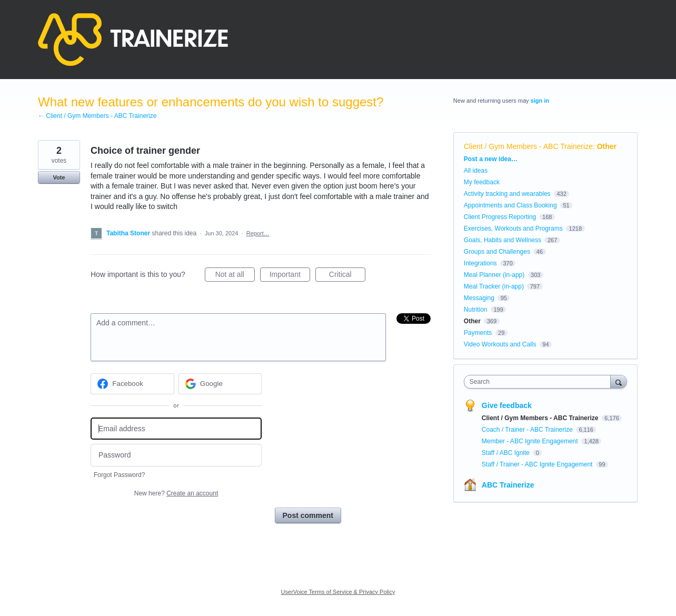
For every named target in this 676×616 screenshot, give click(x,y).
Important (290, 276)
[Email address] (176, 429)
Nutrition (476, 310)
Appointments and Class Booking (510, 205)
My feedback (482, 182)
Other (607, 146)
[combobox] (540, 382)
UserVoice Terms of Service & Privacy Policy (338, 592)
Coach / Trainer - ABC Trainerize (528, 430)
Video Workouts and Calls (500, 344)
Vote (59, 177)
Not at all (235, 276)
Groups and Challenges (497, 252)
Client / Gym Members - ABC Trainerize (528, 146)
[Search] (619, 381)
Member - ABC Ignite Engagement (531, 441)
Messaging (479, 298)
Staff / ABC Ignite (507, 453)
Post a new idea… (491, 159)
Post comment (308, 515)
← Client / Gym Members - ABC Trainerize (97, 116)
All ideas (476, 171)
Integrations (480, 263)
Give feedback (507, 405)
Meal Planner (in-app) (494, 275)
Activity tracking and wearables (507, 194)
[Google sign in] (220, 384)
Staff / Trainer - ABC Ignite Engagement (538, 464)
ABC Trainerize (508, 485)
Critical (347, 276)
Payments (478, 333)
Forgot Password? (119, 475)
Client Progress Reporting (500, 217)
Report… (258, 233)
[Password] (176, 455)
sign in (540, 101)
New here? (176, 493)
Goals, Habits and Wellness (503, 240)
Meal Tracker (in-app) (494, 286)
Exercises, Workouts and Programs (514, 228)
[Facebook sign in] (132, 384)
